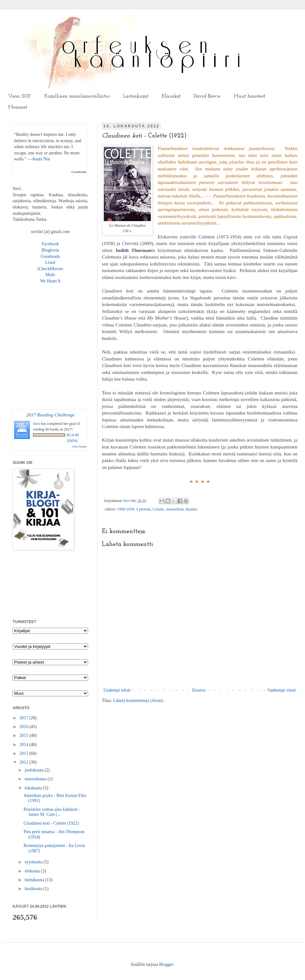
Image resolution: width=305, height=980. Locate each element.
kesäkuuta (34, 889)
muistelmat (175, 509)
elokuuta (33, 871)
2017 (25, 718)
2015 (25, 735)
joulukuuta (34, 770)
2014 (25, 745)
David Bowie (207, 96)
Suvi (127, 501)
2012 (25, 762)
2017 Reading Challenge (50, 415)
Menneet (18, 107)
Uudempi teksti (117, 690)
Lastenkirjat (136, 96)
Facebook (50, 244)
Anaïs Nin (41, 159)
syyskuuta (34, 862)
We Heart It (50, 281)
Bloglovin (50, 250)
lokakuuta (34, 788)
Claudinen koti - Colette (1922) (51, 823)
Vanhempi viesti (282, 690)
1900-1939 (126, 509)
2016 (25, 727)
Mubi (50, 275)
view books (79, 446)
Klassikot (171, 96)
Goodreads (79, 172)
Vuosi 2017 (20, 96)
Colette (158, 509)
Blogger (166, 964)
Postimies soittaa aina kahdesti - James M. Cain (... (52, 812)
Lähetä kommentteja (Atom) (138, 701)
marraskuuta (36, 779)
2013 (25, 753)
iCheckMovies (50, 269)
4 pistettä (143, 509)
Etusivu (199, 690)
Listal (50, 262)
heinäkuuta (35, 880)
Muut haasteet (249, 96)
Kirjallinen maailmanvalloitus (77, 96)
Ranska (191, 509)
